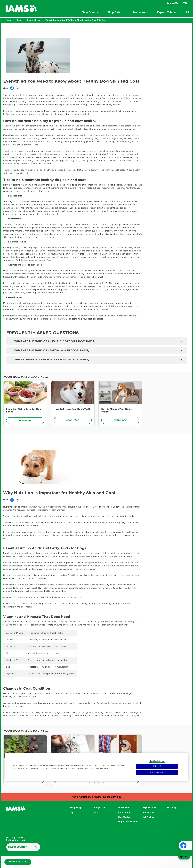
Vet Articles (148, 813)
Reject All (157, 766)
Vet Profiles (148, 817)
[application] (183, 857)
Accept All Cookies (157, 772)
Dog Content (125, 817)
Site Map (172, 808)
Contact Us (172, 3)
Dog (19, 20)
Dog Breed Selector (128, 822)
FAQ (185, 3)
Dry (72, 813)
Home (8, 20)
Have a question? (16, 839)
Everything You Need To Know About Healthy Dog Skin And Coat (76, 20)
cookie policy (105, 766)
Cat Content (124, 813)
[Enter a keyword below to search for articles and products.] (188, 12)
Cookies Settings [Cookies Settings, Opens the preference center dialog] (157, 761)
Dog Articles (33, 20)
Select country (23, 847)
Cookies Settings (18, 862)
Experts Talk (149, 808)
